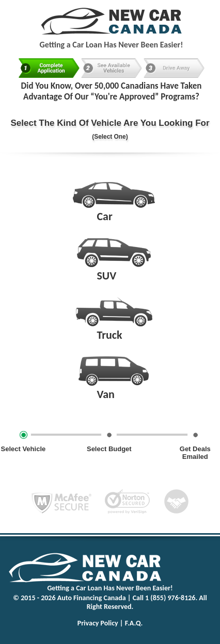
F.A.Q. (134, 623)
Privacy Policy (98, 623)
